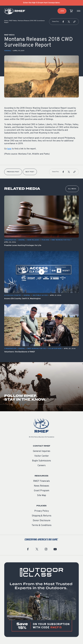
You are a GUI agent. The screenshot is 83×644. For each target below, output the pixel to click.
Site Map (41, 495)
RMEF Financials (41, 481)
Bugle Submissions (41, 461)
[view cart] (71, 11)
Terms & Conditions (42, 525)
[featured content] (41, 600)
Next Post (30, 172)
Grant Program (42, 491)
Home (6, 21)
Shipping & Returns (41, 516)
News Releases (41, 486)
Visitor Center (42, 456)
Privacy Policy (42, 511)
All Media (72, 189)
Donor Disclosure (42, 521)
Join (62, 11)
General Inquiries (42, 451)
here (9, 149)
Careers (42, 466)
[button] (63, 22)
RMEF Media (13, 21)
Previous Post (13, 172)
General (8, 51)
